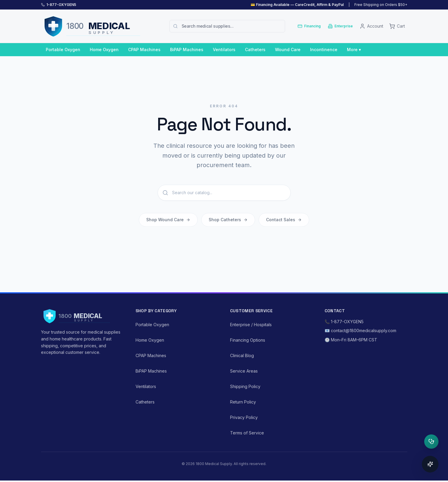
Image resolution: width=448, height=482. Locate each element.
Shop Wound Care (168, 221)
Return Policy (243, 402)
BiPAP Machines (187, 50)
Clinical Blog (242, 355)
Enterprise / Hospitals (251, 325)
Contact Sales (284, 221)
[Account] (371, 26)
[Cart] (397, 26)
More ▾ (354, 50)
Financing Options (248, 340)
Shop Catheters (228, 221)
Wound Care (288, 50)
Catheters (255, 50)
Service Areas (244, 371)
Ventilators (224, 50)
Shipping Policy (245, 386)
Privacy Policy (244, 417)
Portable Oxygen (63, 50)
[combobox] (227, 26)
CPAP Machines (144, 50)
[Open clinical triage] (431, 442)
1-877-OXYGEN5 (61, 5)
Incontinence (324, 50)
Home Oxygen (104, 50)
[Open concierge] (430, 464)
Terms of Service (247, 433)
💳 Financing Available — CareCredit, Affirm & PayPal (297, 5)
